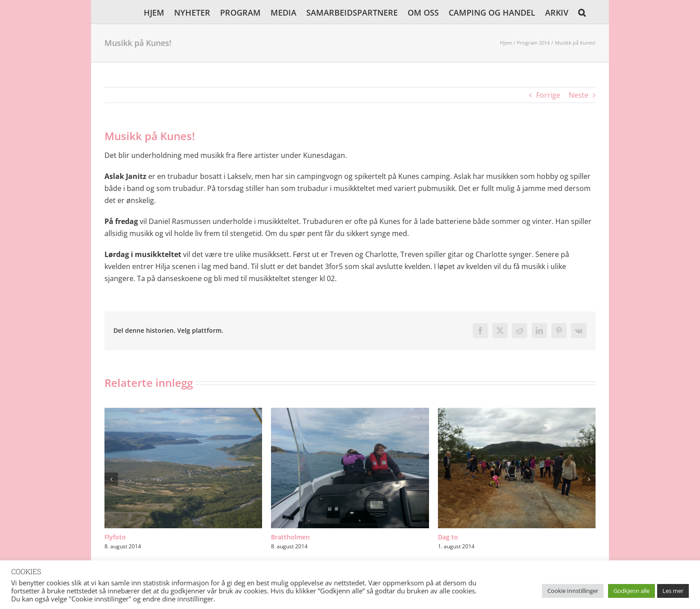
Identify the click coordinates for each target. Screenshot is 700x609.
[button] (582, 12)
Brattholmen (290, 537)
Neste (579, 95)
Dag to (448, 537)
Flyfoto (115, 537)
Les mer (673, 591)
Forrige (548, 95)
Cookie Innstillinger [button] (573, 591)
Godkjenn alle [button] (631, 591)
